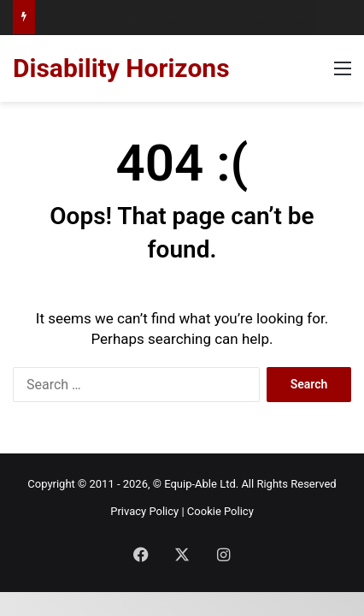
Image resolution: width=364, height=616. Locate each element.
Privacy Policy (144, 511)
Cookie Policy (220, 511)
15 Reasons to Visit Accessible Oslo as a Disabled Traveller (173, 17)
